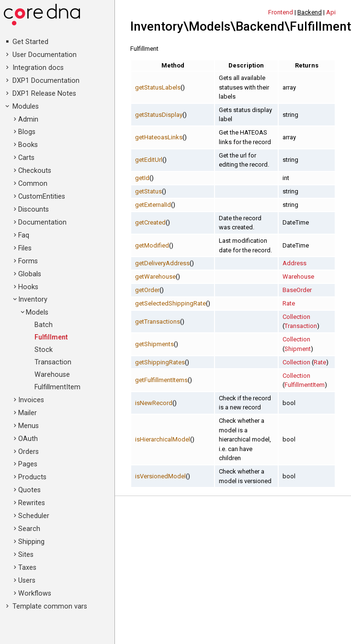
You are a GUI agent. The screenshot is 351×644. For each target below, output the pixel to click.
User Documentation (45, 55)
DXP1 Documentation (46, 81)
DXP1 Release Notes (44, 94)
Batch (44, 325)
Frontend (281, 12)
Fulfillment (51, 337)
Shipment (298, 349)
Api (331, 12)
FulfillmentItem (57, 387)
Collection (296, 317)
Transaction (53, 362)
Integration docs (38, 68)
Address (294, 263)
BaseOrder (297, 290)
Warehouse (52, 375)
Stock (44, 350)
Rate (289, 303)
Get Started (30, 42)
